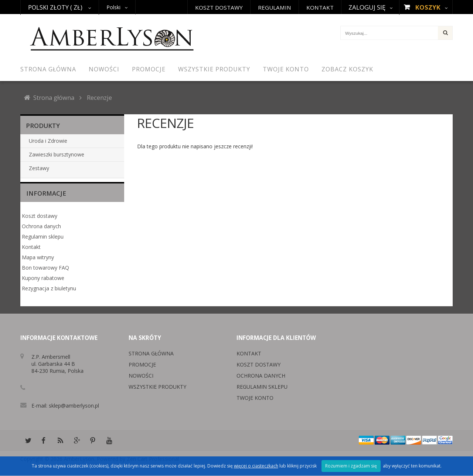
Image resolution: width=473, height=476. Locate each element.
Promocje (142, 364)
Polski (113, 7)
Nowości (141, 376)
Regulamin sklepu (43, 237)
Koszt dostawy (219, 7)
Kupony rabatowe (43, 278)
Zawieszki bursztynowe (57, 154)
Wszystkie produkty (157, 387)
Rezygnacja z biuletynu (49, 288)
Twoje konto (255, 398)
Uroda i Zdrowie (48, 141)
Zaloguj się (367, 7)
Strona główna (54, 97)
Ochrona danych (41, 226)
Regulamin (275, 7)
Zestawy (39, 168)
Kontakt (320, 7)
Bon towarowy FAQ (45, 268)
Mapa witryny (38, 257)
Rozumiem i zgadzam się (351, 466)
